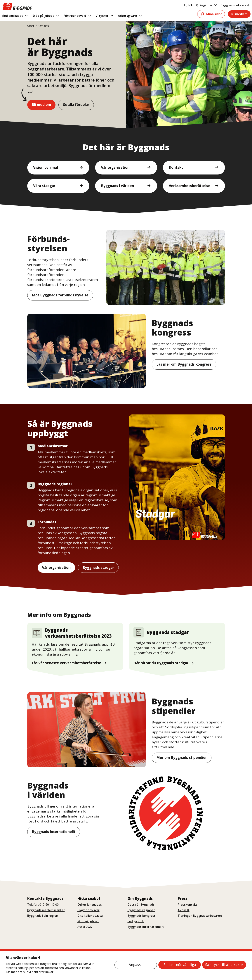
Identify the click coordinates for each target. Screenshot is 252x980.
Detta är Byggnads (141, 905)
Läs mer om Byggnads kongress (184, 364)
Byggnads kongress (142, 916)
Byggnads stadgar (98, 568)
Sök (188, 5)
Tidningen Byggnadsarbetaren (200, 916)
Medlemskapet (15, 16)
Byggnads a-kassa (235, 5)
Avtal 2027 (85, 927)
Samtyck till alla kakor (224, 965)
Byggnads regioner (141, 910)
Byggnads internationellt (54, 832)
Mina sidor (211, 14)
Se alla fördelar (76, 105)
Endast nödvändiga (180, 965)
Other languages (90, 905)
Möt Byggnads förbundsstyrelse (60, 295)
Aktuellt (184, 910)
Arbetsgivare (130, 16)
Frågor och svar (88, 910)
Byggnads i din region (43, 916)
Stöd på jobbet (46, 16)
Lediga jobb (136, 921)
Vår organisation (56, 568)
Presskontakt (187, 905)
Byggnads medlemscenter (46, 910)
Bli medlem (239, 14)
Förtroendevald (78, 16)
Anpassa (136, 965)
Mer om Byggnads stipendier (182, 758)
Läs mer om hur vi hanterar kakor (30, 972)
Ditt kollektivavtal (90, 916)
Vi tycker (105, 16)
